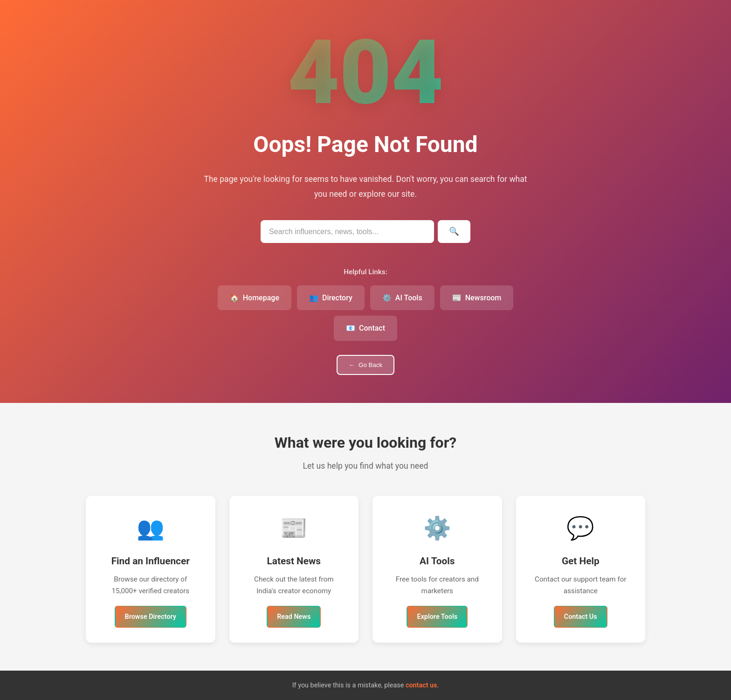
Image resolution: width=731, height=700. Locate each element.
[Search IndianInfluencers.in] (347, 232)
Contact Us (581, 617)
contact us (421, 685)
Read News (294, 617)
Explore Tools (437, 617)
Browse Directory (151, 617)
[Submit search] (454, 232)
